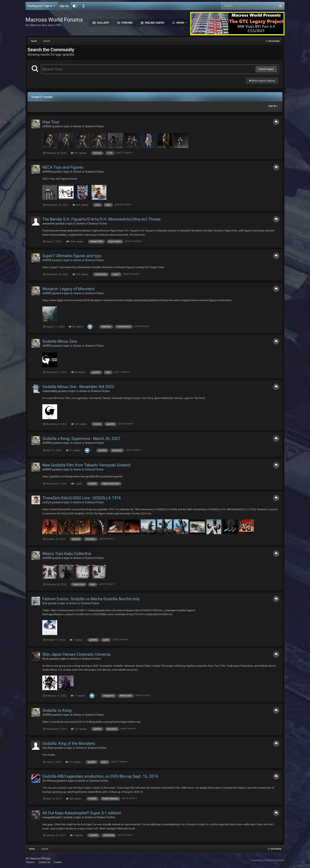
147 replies (79, 424)
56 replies (76, 327)
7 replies (76, 640)
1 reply (77, 484)
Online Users (154, 23)
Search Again (266, 69)
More (180, 23)
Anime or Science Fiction (89, 126)
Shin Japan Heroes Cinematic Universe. (77, 654)
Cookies (58, 862)
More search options (262, 81)
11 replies (78, 696)
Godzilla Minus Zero (60, 341)
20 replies (78, 372)
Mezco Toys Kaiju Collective (67, 554)
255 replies (80, 274)
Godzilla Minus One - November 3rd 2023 (78, 387)
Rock (45, 659)
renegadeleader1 (53, 817)
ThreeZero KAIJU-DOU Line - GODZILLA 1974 (82, 498)
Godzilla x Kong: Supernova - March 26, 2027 (81, 439)
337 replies (79, 153)
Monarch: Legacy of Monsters (69, 289)
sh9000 (47, 126)
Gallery (103, 23)
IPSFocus (45, 858)
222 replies (73, 762)
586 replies (74, 799)
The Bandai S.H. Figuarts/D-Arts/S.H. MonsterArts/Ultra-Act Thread (101, 219)
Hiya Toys (51, 122)
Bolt (45, 603)
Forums (127, 23)
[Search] (239, 6)
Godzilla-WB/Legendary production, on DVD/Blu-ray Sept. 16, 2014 (100, 776)
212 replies (79, 729)
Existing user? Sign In (41, 6)
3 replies (76, 835)
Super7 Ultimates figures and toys (72, 256)
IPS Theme (31, 858)
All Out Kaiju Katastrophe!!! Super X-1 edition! (82, 813)
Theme (30, 862)
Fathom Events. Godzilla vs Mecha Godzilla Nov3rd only (91, 599)
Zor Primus (49, 781)
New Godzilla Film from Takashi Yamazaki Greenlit (86, 465)
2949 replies (75, 241)
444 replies (80, 205)
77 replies (73, 450)
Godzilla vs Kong (57, 710)
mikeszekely (50, 391)
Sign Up (64, 6)
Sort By (273, 106)
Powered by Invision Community (268, 860)
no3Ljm (47, 502)
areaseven (49, 224)
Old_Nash (48, 748)
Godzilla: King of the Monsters (69, 743)
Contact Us (44, 862)
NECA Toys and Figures (63, 167)
